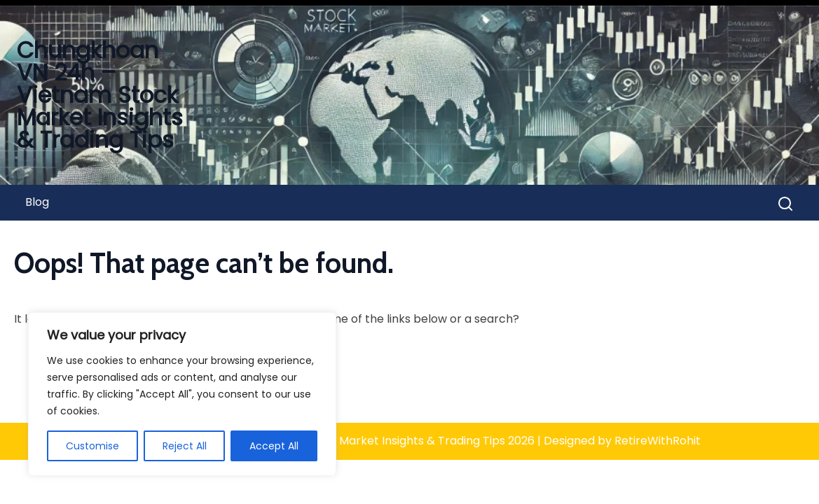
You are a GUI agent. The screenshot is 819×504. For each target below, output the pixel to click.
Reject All (185, 446)
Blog (37, 202)
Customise (92, 446)
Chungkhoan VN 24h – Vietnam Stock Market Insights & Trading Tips (100, 95)
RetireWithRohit (658, 441)
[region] (182, 394)
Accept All (274, 446)
